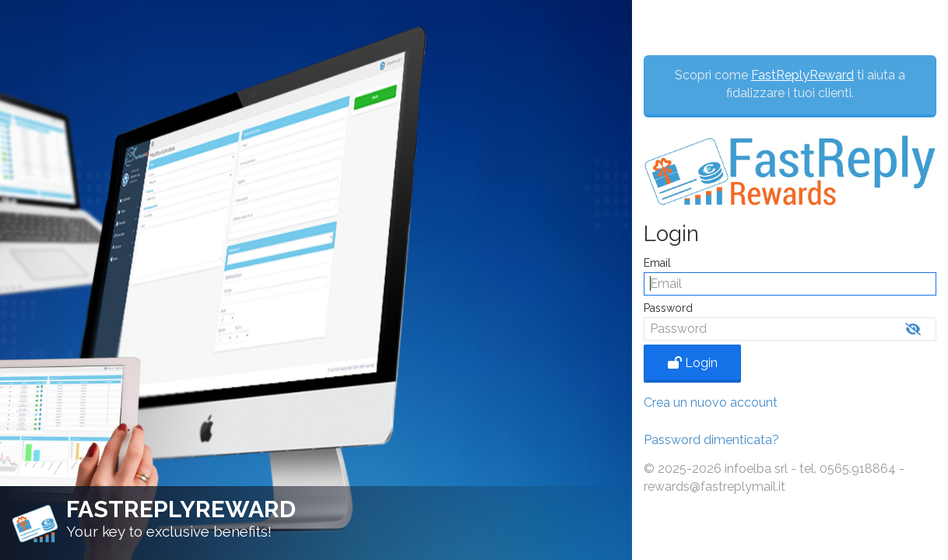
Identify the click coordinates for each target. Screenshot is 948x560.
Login (693, 363)
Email (657, 263)
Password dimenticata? (711, 440)
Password (668, 308)
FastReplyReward (802, 75)
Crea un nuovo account (711, 402)
